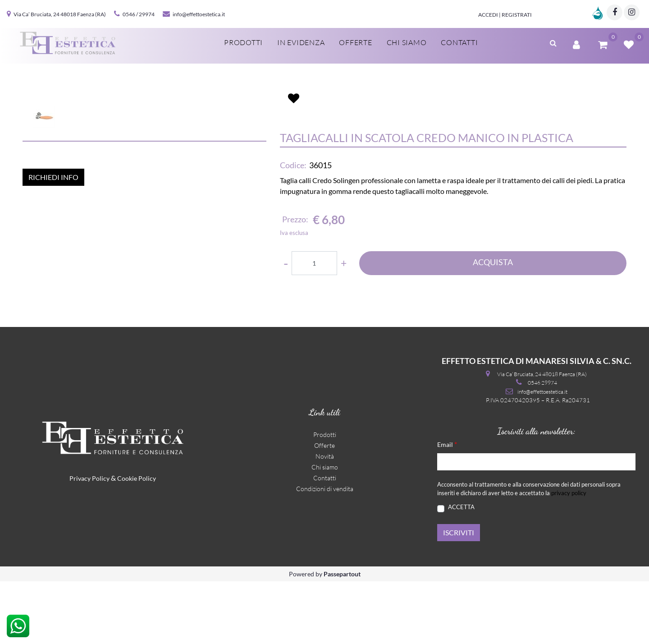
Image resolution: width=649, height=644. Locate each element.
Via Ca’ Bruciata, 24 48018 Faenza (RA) (60, 14)
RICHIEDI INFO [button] (53, 347)
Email (447, 506)
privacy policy (569, 556)
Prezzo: (295, 271)
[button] (553, 42)
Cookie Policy (137, 541)
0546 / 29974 (139, 14)
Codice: (293, 217)
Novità (325, 518)
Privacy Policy (89, 541)
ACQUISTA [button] (493, 314)
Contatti (459, 42)
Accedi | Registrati (505, 15)
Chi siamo (407, 42)
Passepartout (342, 637)
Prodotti (243, 42)
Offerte (355, 42)
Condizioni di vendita (325, 551)
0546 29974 (542, 445)
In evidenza (301, 42)
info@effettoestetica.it (199, 14)
